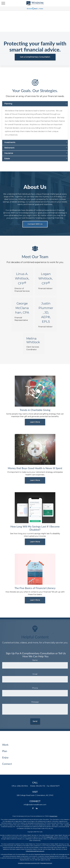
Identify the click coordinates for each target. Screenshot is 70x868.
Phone (35, 690)
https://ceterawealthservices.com (35, 851)
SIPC (52, 837)
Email (35, 676)
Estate (7, 161)
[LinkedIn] (37, 808)
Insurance (9, 156)
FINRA (48, 837)
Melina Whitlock (33, 343)
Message (35, 704)
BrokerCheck (54, 816)
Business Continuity (46, 863)
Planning (8, 106)
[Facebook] (33, 808)
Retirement (9, 150)
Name (35, 663)
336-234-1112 (41, 786)
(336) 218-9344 (22, 786)
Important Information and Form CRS (29, 863)
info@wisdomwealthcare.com (35, 805)
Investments (10, 145)
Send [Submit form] (35, 724)
